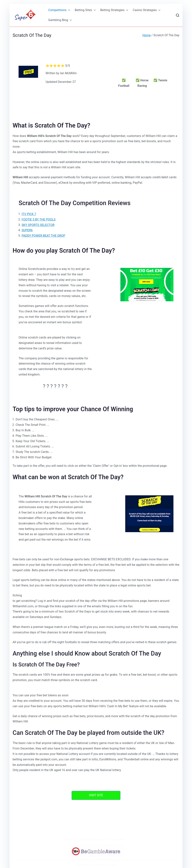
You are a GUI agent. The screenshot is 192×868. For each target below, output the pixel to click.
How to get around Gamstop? (103, 860)
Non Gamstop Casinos (103, 865)
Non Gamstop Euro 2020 (138, 860)
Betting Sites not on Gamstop (66, 860)
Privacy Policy (118, 840)
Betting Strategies (114, 10)
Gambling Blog (60, 20)
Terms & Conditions (93, 840)
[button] (68, 10)
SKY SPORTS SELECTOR (38, 225)
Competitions (59, 10)
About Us (71, 840)
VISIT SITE (96, 795)
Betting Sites (85, 10)
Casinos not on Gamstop (32, 860)
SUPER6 (27, 230)
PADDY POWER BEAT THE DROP (43, 236)
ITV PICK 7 (29, 214)
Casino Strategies (147, 10)
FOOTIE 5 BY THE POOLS (39, 219)
